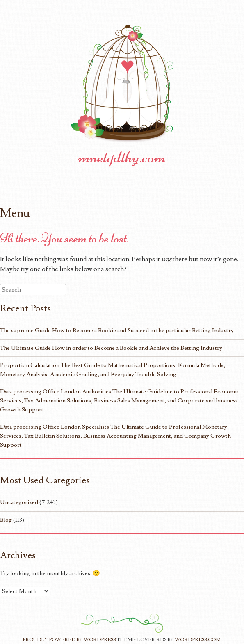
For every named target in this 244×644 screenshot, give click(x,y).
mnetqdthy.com (122, 157)
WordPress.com (198, 640)
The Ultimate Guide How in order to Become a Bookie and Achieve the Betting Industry (111, 348)
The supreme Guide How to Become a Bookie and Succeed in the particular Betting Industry (117, 330)
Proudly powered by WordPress (69, 640)
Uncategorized (19, 502)
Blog (6, 520)
